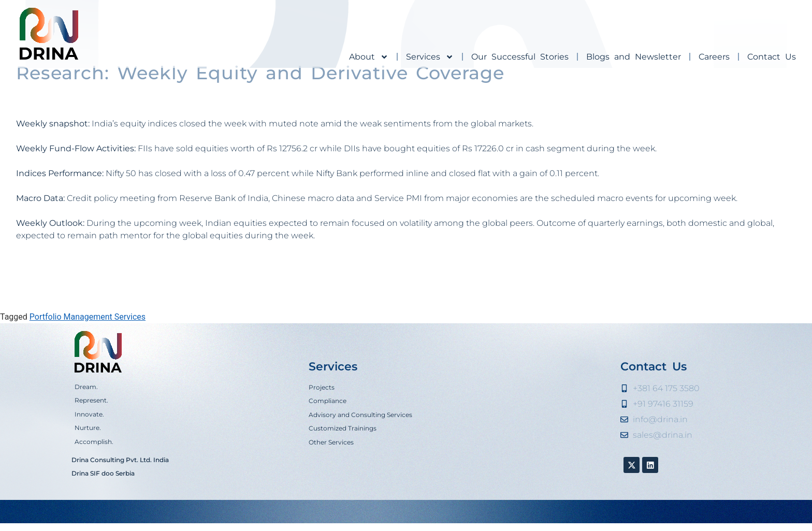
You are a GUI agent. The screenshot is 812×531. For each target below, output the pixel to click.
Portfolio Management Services (88, 356)
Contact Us (772, 57)
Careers (714, 57)
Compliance (328, 440)
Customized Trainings (343, 468)
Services (430, 57)
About (369, 57)
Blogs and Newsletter (634, 57)
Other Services (331, 481)
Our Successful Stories (520, 57)
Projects (322, 427)
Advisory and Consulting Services (360, 454)
